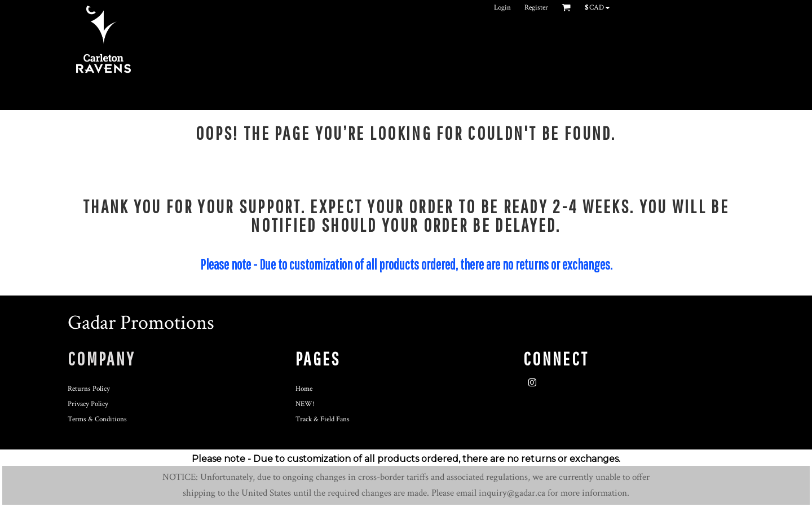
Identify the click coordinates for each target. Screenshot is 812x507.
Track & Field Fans (323, 419)
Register (536, 8)
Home (304, 389)
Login (502, 8)
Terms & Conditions (97, 419)
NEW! (305, 404)
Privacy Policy (88, 404)
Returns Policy (89, 389)
